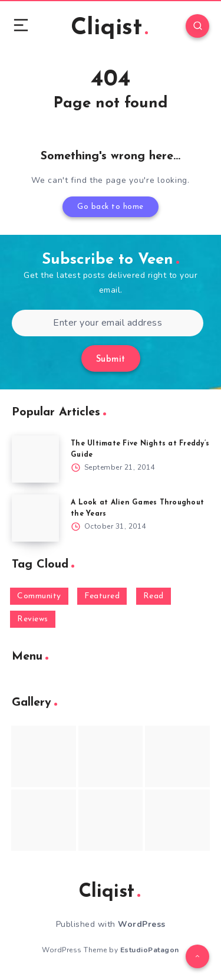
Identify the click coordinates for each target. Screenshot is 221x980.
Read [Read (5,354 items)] (154, 596)
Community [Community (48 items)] (39, 596)
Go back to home (111, 207)
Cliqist (109, 28)
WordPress (142, 924)
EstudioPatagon (150, 950)
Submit (111, 360)
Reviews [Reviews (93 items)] (33, 619)
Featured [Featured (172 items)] (102, 596)
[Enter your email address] (108, 323)
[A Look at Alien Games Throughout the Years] (35, 518)
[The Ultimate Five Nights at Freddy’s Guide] (35, 459)
